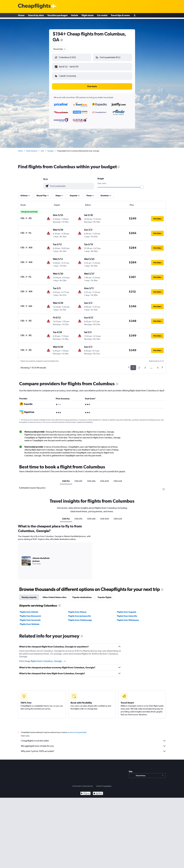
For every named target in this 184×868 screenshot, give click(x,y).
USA (42, 149)
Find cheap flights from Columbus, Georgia (43, 659)
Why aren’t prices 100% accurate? (94, 749)
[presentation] (62, 40)
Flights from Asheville (127, 614)
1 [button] (133, 365)
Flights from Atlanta (29, 610)
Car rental (102, 16)
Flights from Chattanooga (80, 618)
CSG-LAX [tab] (118, 479)
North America (32, 149)
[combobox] (60, 49)
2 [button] (139, 365)
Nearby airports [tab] (29, 595)
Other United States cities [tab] (54, 595)
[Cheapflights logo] (34, 6)
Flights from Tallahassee (128, 618)
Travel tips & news (120, 16)
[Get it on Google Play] (85, 791)
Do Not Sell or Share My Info (83, 784)
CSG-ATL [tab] (78, 479)
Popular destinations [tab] (82, 595)
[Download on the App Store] (98, 791)
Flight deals (87, 16)
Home (21, 16)
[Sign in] (135, 16)
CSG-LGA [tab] (91, 479)
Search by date (36, 16)
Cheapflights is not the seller (94, 738)
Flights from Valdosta (30, 622)
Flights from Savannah (30, 618)
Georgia (50, 149)
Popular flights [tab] (105, 595)
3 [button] (145, 365)
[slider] (142, 185)
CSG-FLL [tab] (66, 479)
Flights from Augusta (127, 610)
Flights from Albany (77, 610)
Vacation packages (57, 16)
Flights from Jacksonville (80, 614)
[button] (70, 66)
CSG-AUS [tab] (105, 479)
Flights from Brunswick (30, 614)
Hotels (75, 16)
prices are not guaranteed (77, 730)
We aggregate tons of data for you (94, 744)
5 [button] (158, 365)
